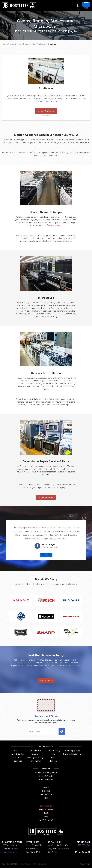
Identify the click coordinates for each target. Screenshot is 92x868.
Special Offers (46, 809)
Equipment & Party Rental (46, 773)
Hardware (35, 754)
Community (46, 794)
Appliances (41, 44)
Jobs (46, 798)
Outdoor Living (53, 750)
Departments (46, 746)
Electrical (17, 757)
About (46, 787)
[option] (46, 536)
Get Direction (46, 681)
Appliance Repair (46, 497)
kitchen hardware (55, 225)
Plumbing (53, 761)
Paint (53, 754)
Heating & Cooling (35, 757)
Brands (46, 791)
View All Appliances (46, 111)
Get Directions (8, 852)
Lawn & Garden (17, 754)
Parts (53, 757)
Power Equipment (72, 750)
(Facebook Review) (50, 547)
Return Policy (46, 820)
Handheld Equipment (72, 754)
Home (4, 44)
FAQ (46, 816)
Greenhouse (35, 750)
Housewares (35, 761)
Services (46, 768)
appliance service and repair (50, 466)
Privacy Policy (85, 864)
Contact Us (46, 806)
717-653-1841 (22, 153)
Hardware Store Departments (22, 44)
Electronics (17, 761)
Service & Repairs (46, 776)
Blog (46, 813)
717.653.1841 (84, 845)
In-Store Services (46, 779)
